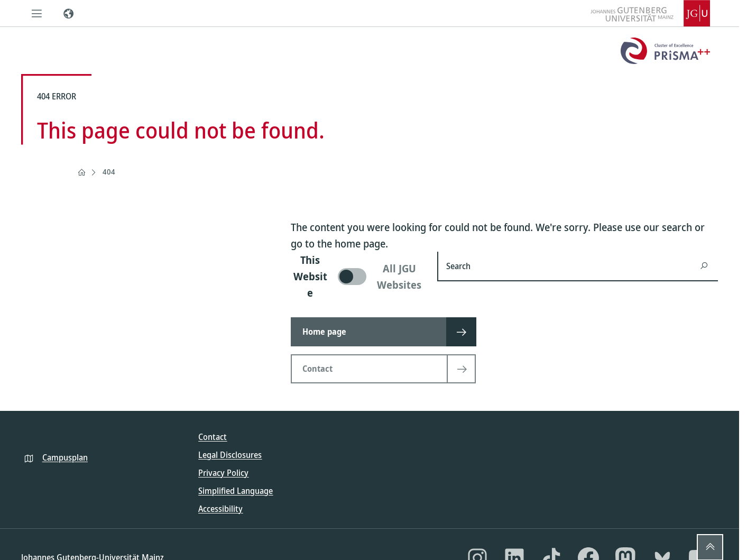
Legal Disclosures (230, 455)
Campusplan (65, 457)
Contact (213, 437)
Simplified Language (236, 491)
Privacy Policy (223, 473)
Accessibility (220, 509)
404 (109, 172)
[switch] (358, 276)
